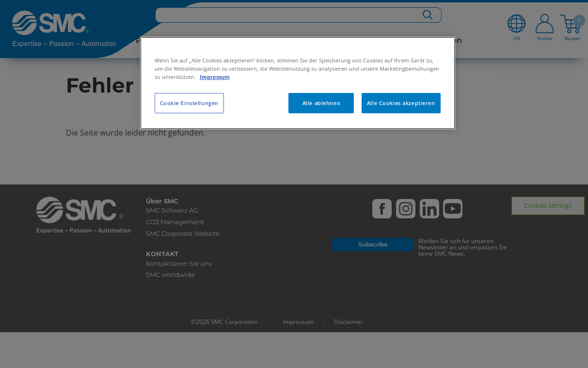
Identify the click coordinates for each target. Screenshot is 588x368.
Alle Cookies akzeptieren (401, 103)
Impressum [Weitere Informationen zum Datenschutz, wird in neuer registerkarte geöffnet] (215, 77)
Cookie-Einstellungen (189, 103)
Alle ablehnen (321, 103)
